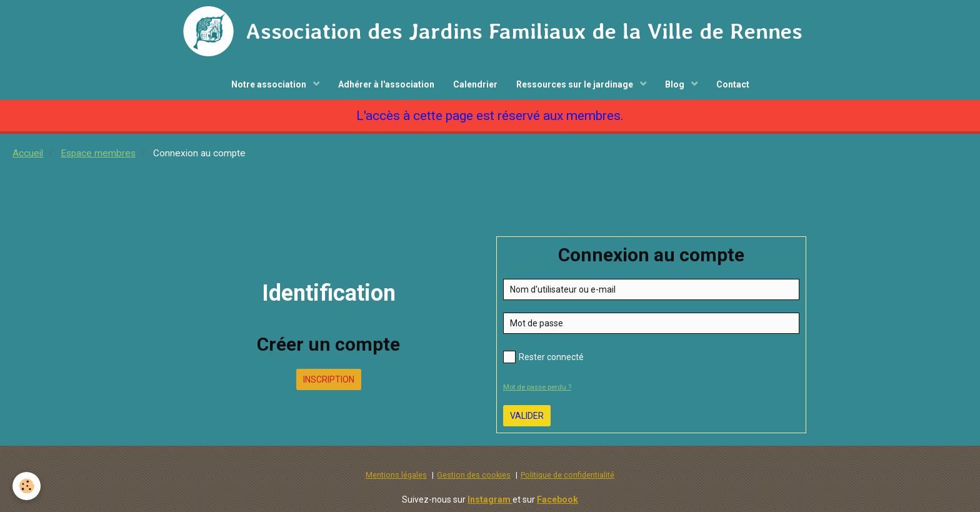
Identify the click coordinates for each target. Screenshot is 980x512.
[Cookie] (27, 486)
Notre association (270, 84)
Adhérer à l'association (386, 84)
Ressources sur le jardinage (576, 84)
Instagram (490, 499)
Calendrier (475, 84)
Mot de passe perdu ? (537, 387)
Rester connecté (543, 357)
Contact (733, 84)
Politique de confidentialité (567, 475)
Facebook (557, 499)
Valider (527, 416)
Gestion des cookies (474, 475)
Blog (676, 84)
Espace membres (98, 153)
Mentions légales (396, 475)
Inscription (329, 379)
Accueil (28, 153)
